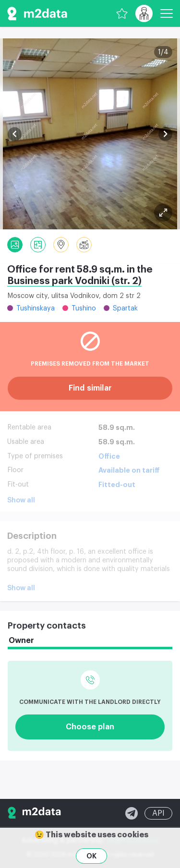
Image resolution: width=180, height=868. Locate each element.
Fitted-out (117, 485)
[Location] (61, 245)
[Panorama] (84, 245)
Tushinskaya (36, 309)
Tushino (84, 309)
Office (109, 456)
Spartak (125, 309)
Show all (21, 500)
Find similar (90, 388)
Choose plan (90, 727)
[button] (15, 134)
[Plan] (163, 213)
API (158, 813)
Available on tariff (129, 470)
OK (91, 856)
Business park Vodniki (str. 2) (74, 281)
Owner (21, 641)
